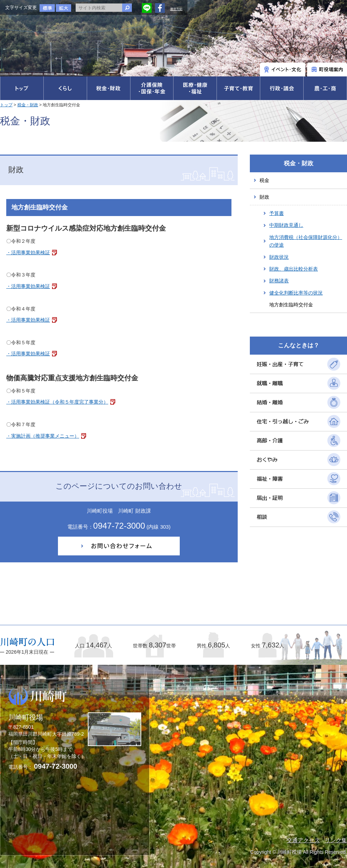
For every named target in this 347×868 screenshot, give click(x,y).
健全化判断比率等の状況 (296, 293)
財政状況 (279, 257)
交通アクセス (303, 840)
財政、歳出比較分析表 (294, 269)
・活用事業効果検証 (28, 253)
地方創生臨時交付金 (291, 305)
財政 (264, 197)
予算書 (277, 213)
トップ (6, 105)
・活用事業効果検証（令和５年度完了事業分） (57, 402)
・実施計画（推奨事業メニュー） (43, 436)
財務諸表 (279, 281)
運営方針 (176, 9)
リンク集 (336, 840)
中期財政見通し (286, 225)
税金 (264, 180)
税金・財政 (28, 105)
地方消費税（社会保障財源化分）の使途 (306, 241)
